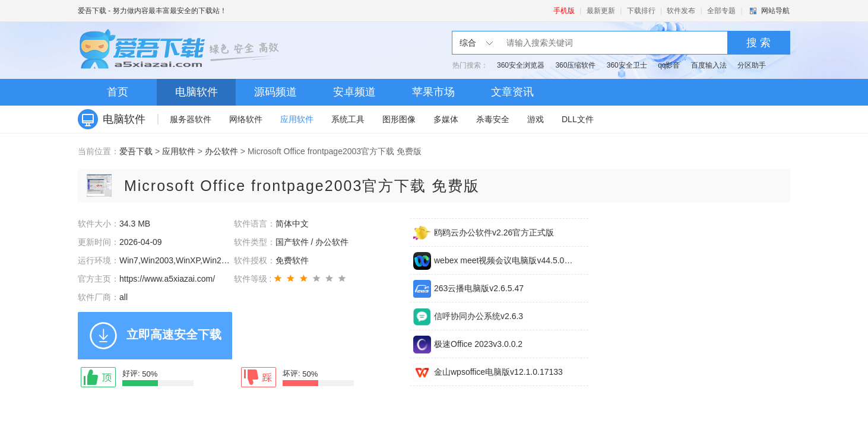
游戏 (536, 119)
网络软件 (246, 119)
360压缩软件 (575, 65)
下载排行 (641, 11)
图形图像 (399, 119)
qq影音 (669, 65)
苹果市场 (433, 92)
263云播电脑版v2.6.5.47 (479, 288)
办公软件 (221, 151)
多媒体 (446, 119)
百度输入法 (709, 65)
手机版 (564, 11)
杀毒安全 (493, 119)
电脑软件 (197, 92)
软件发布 (681, 11)
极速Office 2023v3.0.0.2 (478, 344)
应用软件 (297, 119)
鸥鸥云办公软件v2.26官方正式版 (494, 232)
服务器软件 (191, 119)
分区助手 (752, 65)
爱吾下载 (92, 11)
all (123, 297)
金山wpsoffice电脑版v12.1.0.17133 (498, 372)
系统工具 (348, 119)
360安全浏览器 (521, 65)
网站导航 (775, 11)
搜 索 (758, 43)
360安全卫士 (627, 65)
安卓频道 (354, 92)
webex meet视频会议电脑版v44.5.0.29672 (504, 260)
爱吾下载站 (182, 50)
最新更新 (601, 11)
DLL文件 (578, 119)
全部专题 (721, 11)
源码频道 (275, 92)
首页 (118, 92)
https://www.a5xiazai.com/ (167, 279)
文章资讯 (512, 92)
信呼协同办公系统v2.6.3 (479, 316)
